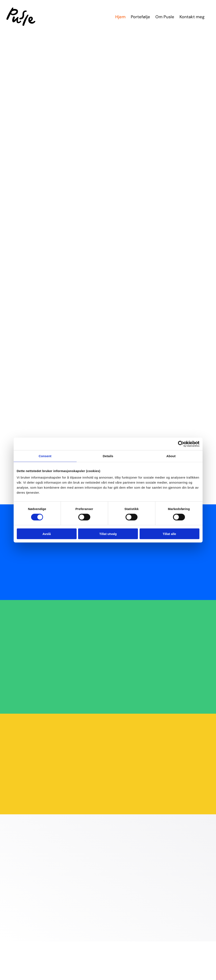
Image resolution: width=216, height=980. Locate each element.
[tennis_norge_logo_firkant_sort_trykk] (24, 977)
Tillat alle (169, 534)
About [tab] (171, 456)
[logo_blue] (192, 977)
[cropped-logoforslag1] (108, 977)
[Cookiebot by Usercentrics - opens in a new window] (181, 444)
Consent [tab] (45, 456)
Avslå (46, 534)
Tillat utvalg (108, 534)
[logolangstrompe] (66, 977)
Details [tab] (108, 456)
